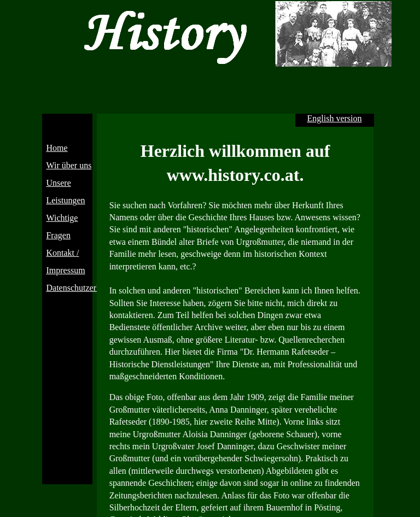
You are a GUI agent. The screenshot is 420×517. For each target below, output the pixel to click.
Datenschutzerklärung (84, 288)
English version (335, 118)
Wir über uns (69, 165)
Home (57, 148)
